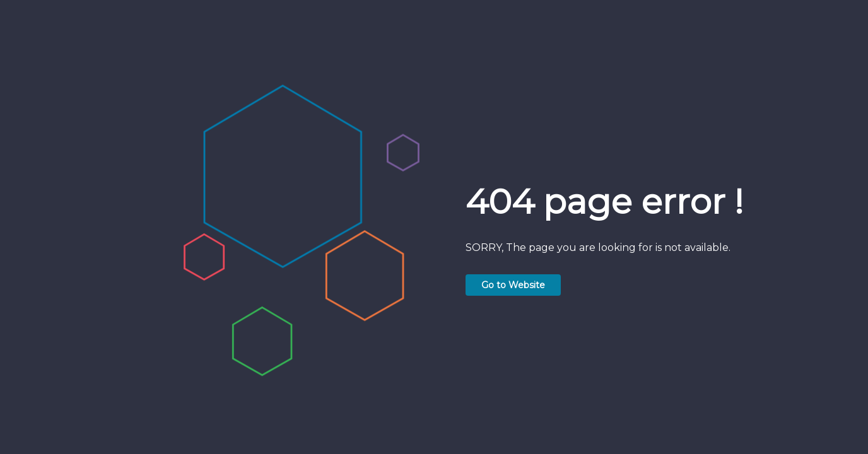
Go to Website (513, 285)
